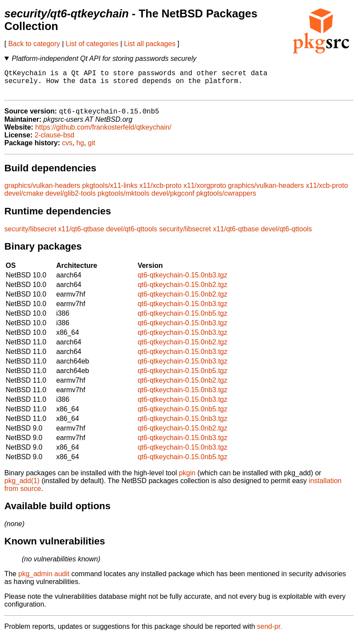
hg (80, 149)
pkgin (187, 479)
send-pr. (270, 633)
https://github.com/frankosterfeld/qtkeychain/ (103, 134)
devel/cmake (24, 200)
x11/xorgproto (205, 192)
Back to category (34, 44)
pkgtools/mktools (123, 200)
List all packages (150, 44)
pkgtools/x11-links (110, 192)
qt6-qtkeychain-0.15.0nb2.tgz (182, 291)
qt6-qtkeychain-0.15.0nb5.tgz (182, 320)
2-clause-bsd (54, 142)
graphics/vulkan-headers (42, 192)
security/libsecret (30, 235)
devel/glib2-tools (70, 200)
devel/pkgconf (173, 200)
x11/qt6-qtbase (81, 235)
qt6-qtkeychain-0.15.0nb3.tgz (182, 282)
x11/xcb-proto (160, 192)
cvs (67, 149)
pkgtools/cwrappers (226, 200)
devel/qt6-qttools (132, 235)
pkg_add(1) (22, 487)
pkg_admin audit (44, 580)
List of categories (92, 44)
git (92, 149)
